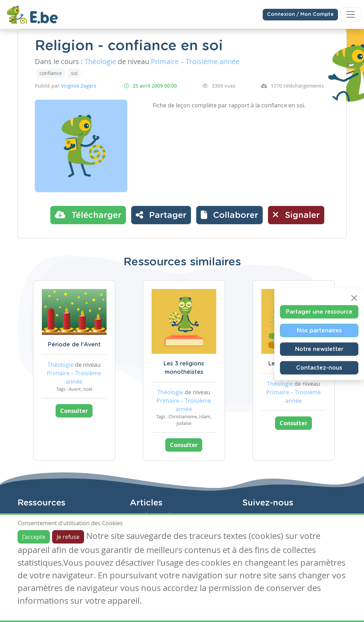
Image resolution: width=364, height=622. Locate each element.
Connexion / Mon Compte (300, 14)
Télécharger (88, 215)
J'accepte (34, 537)
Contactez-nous (319, 367)
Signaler (296, 215)
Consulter (74, 411)
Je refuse (68, 537)
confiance (51, 73)
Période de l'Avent (74, 345)
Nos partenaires (319, 330)
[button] (229, 215)
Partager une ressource (319, 312)
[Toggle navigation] (351, 14)
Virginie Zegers (79, 86)
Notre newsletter (319, 349)
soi (74, 73)
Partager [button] (161, 215)
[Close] (354, 298)
